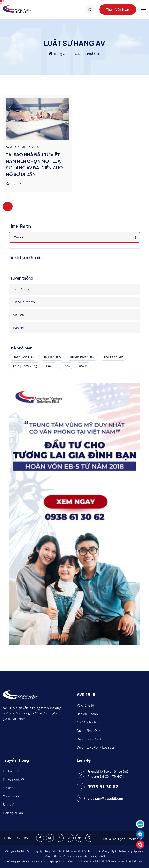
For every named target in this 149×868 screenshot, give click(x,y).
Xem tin (13, 184)
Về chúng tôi (86, 705)
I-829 (50, 366)
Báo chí (19, 328)
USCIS (83, 366)
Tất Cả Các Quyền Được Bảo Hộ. (123, 839)
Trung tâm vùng (25, 366)
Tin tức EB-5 (22, 289)
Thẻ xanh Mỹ (113, 357)
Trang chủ (59, 54)
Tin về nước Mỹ (24, 302)
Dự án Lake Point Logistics (96, 747)
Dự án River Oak (82, 357)
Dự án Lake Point (89, 739)
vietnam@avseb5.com (106, 798)
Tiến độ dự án (13, 813)
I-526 (66, 366)
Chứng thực (11, 796)
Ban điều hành (87, 714)
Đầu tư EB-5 (52, 357)
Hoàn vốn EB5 (23, 357)
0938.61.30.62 (103, 787)
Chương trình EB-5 (90, 722)
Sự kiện (19, 315)
